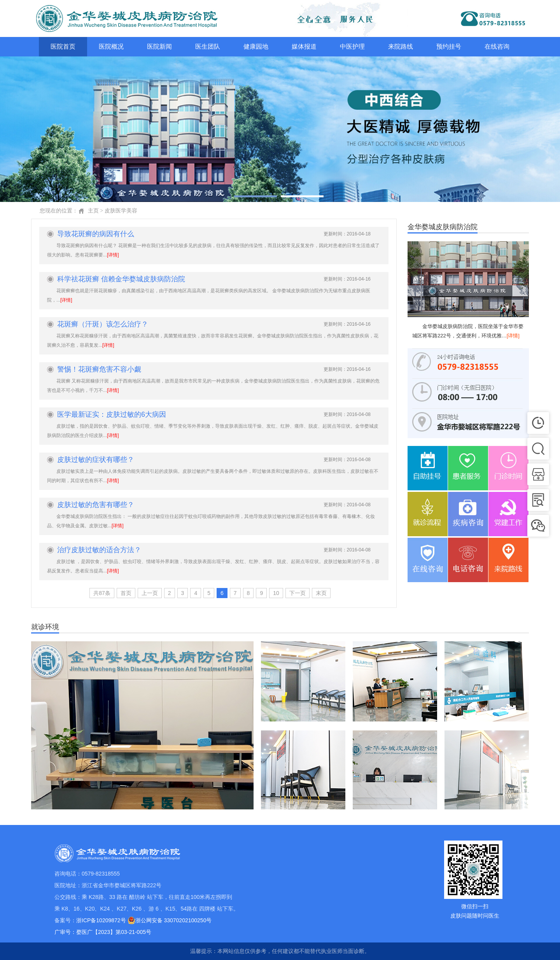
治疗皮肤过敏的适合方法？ (99, 550)
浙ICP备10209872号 (101, 920)
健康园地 (256, 47)
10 (276, 593)
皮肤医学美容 (121, 211)
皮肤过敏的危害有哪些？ (96, 505)
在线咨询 (497, 47)
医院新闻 (159, 47)
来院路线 (401, 47)
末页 (321, 593)
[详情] (113, 255)
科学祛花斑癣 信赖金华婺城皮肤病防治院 (121, 279)
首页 (126, 593)
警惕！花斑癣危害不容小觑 (99, 369)
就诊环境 (45, 627)
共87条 (102, 593)
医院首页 (63, 47)
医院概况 (111, 47)
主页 (93, 211)
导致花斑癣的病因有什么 (96, 234)
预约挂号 (449, 47)
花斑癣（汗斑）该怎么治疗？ (103, 324)
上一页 (150, 593)
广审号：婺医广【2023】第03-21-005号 (103, 932)
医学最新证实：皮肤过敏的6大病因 (112, 414)
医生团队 (208, 47)
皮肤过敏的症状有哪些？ (96, 460)
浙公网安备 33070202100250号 (170, 920)
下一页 (297, 593)
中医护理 (352, 47)
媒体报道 (304, 47)
